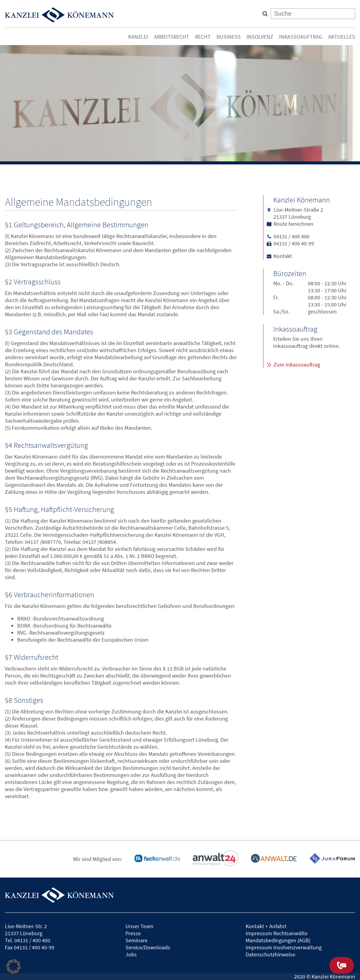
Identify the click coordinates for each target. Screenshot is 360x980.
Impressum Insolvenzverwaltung (284, 947)
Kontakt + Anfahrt (266, 926)
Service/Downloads (148, 947)
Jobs (131, 954)
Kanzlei (138, 37)
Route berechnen (293, 224)
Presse (133, 933)
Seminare (136, 940)
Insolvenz (260, 37)
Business (229, 37)
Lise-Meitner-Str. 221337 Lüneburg (26, 930)
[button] (13, 967)
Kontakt (283, 256)
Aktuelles (342, 37)
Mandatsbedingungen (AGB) (278, 940)
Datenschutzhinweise (270, 954)
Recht (203, 37)
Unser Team (139, 926)
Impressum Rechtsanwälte (277, 933)
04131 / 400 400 (291, 236)
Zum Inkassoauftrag (297, 365)
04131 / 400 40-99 (294, 243)
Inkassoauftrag (301, 37)
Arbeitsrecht (172, 37)
